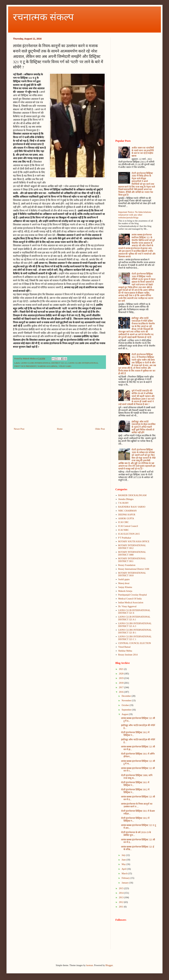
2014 (122, 893)
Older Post (100, 429)
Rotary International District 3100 (134, 569)
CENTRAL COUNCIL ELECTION (135, 643)
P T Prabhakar (125, 538)
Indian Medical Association (131, 603)
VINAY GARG (65, 366)
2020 (122, 674)
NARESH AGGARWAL (48, 366)
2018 (122, 683)
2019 (122, 678)
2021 (122, 669)
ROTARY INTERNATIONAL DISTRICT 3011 (132, 560)
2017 (122, 687)
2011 (121, 907)
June (124, 860)
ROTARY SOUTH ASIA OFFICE (134, 542)
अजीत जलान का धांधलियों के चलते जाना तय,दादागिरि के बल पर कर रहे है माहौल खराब (143, 152)
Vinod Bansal (124, 647)
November (127, 701)
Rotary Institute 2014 (128, 655)
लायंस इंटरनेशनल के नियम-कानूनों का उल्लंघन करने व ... (137, 805)
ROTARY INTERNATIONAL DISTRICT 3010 (132, 574)
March (125, 874)
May (124, 864)
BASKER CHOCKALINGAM (132, 495)
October (126, 705)
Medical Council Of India (130, 599)
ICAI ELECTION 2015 (129, 534)
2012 (122, 902)
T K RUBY (123, 503)
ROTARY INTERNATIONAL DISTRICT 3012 (132, 547)
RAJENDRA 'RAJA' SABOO (132, 507)
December (127, 696)
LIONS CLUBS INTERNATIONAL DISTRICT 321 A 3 (135, 625)
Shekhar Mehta (125, 651)
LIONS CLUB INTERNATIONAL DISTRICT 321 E (134, 612)
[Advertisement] (59, 400)
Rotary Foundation (127, 565)
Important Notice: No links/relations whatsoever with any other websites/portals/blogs (135, 215)
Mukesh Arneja (125, 591)
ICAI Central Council (128, 526)
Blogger (109, 965)
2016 (122, 692)
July (124, 855)
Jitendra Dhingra (126, 499)
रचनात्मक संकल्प (43, 17)
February (126, 878)
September (127, 710)
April (124, 869)
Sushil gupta (124, 579)
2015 (122, 888)
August (125, 714)
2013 (122, 897)
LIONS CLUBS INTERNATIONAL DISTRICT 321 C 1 (135, 638)
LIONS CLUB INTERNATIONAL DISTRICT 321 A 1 (134, 618)
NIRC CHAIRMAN (127, 511)
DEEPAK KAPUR (127, 515)
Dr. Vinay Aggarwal (127, 606)
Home (60, 429)
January (125, 883)
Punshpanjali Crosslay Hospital (133, 595)
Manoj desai (124, 583)
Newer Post (19, 429)
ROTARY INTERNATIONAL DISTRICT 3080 (132, 553)
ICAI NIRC (124, 530)
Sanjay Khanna (125, 587)
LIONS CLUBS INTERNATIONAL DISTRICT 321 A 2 (44, 363)
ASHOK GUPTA (126, 519)
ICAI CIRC (124, 522)
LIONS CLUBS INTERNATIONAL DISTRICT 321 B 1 (135, 631)
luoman (90, 965)
